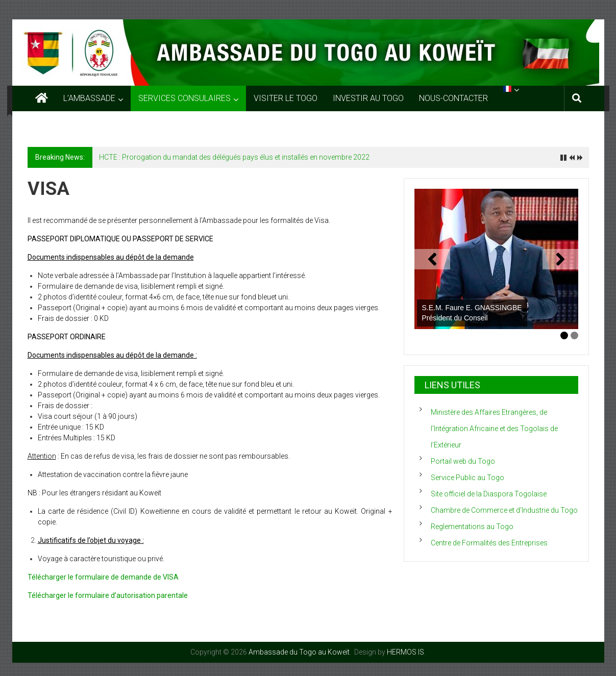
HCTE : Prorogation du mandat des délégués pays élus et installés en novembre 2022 (234, 157)
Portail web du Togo (463, 461)
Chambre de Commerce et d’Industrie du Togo (504, 510)
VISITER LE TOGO (286, 98)
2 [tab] (574, 335)
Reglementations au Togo (472, 527)
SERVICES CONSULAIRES (184, 98)
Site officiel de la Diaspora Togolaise (489, 494)
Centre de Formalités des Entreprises (489, 543)
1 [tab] (564, 335)
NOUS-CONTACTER (453, 98)
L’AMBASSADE (89, 98)
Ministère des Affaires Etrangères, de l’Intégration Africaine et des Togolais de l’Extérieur (494, 429)
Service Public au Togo (467, 478)
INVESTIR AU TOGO (368, 98)
